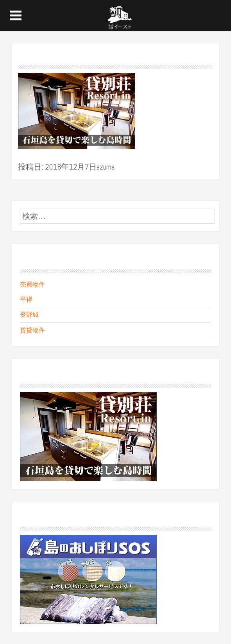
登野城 (29, 315)
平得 (26, 299)
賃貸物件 (32, 330)
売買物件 (32, 284)
